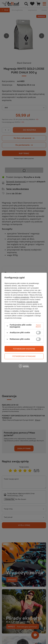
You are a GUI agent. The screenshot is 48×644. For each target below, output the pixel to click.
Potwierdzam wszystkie (24, 349)
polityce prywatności (22, 297)
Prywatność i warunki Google (27, 302)
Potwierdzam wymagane (24, 356)
